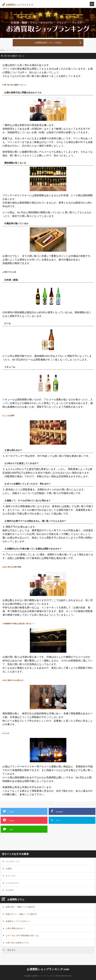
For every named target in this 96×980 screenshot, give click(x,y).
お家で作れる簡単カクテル (17, 943)
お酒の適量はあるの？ (15, 928)
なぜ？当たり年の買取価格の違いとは (22, 936)
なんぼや (10, 890)
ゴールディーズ (12, 861)
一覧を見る (11, 950)
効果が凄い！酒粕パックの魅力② (20, 907)
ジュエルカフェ (12, 883)
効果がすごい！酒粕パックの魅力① (21, 914)
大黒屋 (9, 869)
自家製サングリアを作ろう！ (18, 921)
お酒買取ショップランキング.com (48, 969)
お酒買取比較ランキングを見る (48, 43)
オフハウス (10, 876)
